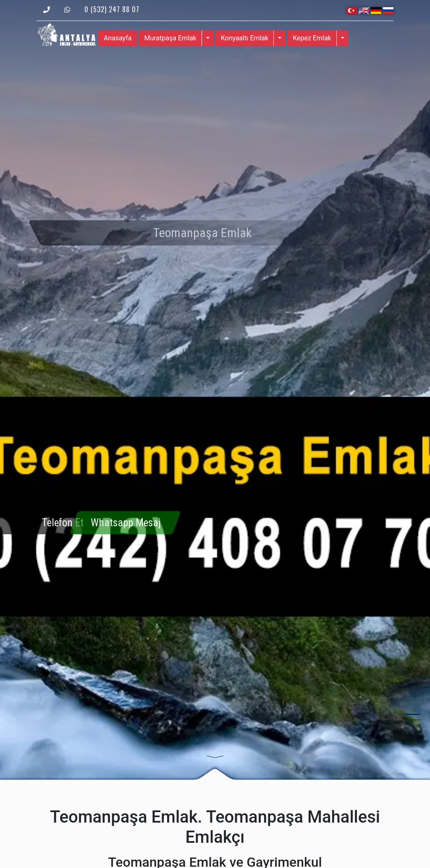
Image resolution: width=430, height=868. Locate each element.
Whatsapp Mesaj (126, 523)
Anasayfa (118, 38)
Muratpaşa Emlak (170, 38)
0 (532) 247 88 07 (112, 9)
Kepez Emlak (312, 38)
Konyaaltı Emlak (245, 38)
